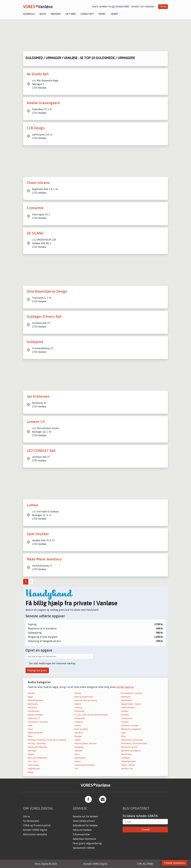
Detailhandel (33, 711)
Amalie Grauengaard (43, 103)
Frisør (30, 726)
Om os (26, 816)
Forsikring (78, 722)
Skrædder (78, 751)
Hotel (30, 729)
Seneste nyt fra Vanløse (85, 816)
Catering (78, 708)
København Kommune (84, 839)
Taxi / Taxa (32, 761)
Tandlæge (125, 758)
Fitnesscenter (127, 718)
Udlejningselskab (128, 761)
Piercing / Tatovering (37, 743)
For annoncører (31, 821)
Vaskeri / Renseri (128, 765)
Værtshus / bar (127, 769)
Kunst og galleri (81, 729)
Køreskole (79, 733)
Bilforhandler (127, 700)
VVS (76, 769)
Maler (30, 736)
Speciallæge (126, 754)
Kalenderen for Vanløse (85, 825)
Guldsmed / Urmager (130, 726)
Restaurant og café (129, 747)
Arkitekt (78, 693)
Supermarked (80, 758)
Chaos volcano (38, 183)
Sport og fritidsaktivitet (38, 758)
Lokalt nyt (87, 14)
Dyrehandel (79, 711)
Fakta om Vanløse (82, 830)
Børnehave (32, 708)
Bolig (43, 14)
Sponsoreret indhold (84, 848)
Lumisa (32, 505)
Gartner (78, 726)
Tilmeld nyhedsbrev (175, 863)
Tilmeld (163, 7)
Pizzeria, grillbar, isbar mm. (86, 743)
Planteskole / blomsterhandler (134, 743)
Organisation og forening (132, 740)
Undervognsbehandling (84, 765)
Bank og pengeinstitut (84, 697)
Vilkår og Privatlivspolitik (37, 825)
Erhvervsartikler (81, 834)
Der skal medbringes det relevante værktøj (52, 663)
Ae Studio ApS (38, 74)
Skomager (32, 751)
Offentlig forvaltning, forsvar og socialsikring (47, 740)
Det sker (71, 14)
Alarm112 (29, 14)
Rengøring (79, 747)
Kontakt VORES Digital (35, 830)
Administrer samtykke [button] (35, 834)
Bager (30, 697)
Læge (123, 733)
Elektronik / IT (34, 718)
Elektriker (125, 715)
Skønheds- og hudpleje (131, 751)
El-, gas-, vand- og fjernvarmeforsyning (91, 715)
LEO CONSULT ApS (41, 451)
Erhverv (56, 14)
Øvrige (31, 772)
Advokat (31, 693)
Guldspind (35, 342)
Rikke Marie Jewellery (44, 559)
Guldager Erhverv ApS (44, 316)
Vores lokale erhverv (84, 821)
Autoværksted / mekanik (131, 693)
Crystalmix (35, 208)
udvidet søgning (125, 687)
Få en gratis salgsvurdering (87, 843)
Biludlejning (33, 704)
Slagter (31, 754)
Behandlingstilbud (35, 700)
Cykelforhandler (128, 708)
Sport (102, 14)
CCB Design (36, 128)
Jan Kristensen (38, 396)
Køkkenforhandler (35, 733)
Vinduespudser (34, 769)
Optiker (78, 740)
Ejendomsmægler (35, 715)
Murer (123, 736)
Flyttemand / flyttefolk (38, 722)
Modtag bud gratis (37, 670)
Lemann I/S (36, 422)
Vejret (115, 14)
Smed (77, 754)
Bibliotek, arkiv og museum (86, 700)
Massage (78, 736)
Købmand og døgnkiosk (131, 729)
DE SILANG (35, 233)
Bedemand (126, 697)
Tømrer (78, 761)
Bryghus (78, 704)
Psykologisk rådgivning (37, 747)
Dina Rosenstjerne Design (47, 291)
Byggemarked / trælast (131, 704)
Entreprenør (80, 718)
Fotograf (125, 722)
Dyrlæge (125, 711)
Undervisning (33, 765)
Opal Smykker (38, 534)
